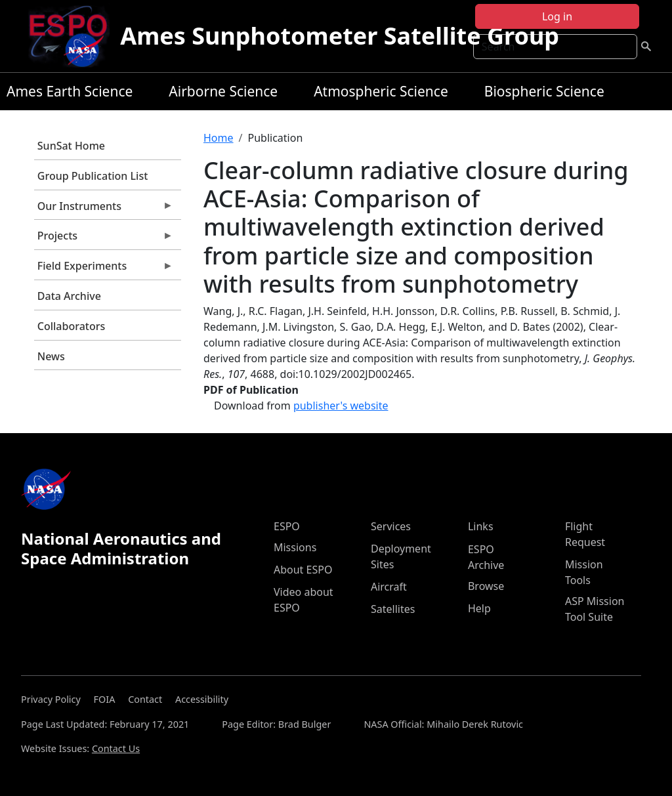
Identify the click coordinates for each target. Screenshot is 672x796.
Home (219, 138)
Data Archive (69, 296)
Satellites (393, 609)
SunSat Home (71, 146)
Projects (104, 239)
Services (391, 526)
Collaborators (71, 326)
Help (479, 608)
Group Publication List (93, 176)
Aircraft (389, 587)
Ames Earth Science (70, 91)
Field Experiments (104, 269)
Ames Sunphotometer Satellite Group (340, 36)
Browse (486, 586)
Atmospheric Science (381, 91)
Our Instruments (104, 209)
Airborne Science (223, 91)
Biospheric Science (544, 91)
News (51, 356)
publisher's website (341, 406)
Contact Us (116, 748)
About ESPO (303, 570)
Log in (557, 16)
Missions (295, 547)
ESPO (287, 526)
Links (481, 526)
